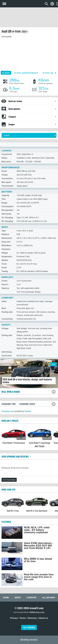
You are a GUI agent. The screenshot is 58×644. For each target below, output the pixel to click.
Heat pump (6, 214)
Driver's (5, 285)
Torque (5, 175)
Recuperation (8, 210)
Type (4, 231)
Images (33, 124)
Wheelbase (6, 245)
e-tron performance (26, 73)
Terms (23, 618)
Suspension (7, 257)
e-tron (6, 73)
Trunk (4, 264)
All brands (49, 598)
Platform (5, 234)
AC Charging (7, 218)
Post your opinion (9, 480)
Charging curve (8, 411)
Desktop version (29, 640)
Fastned (28, 411)
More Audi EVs (9, 489)
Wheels (5, 260)
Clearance (6, 249)
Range (4, 203)
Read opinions (33, 109)
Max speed (6, 182)
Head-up (5, 288)
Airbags (5, 328)
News (18, 598)
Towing (5, 271)
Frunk (4, 268)
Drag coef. (6, 242)
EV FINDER (29, 628)
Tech (4, 199)
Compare (33, 117)
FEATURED (6, 522)
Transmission (8, 186)
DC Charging (7, 221)
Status (4, 158)
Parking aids (7, 312)
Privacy (14, 618)
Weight (5, 253)
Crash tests (7, 356)
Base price (6, 162)
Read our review (33, 101)
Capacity (5, 195)
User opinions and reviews (17, 456)
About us (43, 618)
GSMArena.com (37, 612)
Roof (4, 308)
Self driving (7, 352)
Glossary (32, 618)
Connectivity (7, 319)
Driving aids (7, 335)
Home (6, 598)
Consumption (8, 206)
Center (4, 281)
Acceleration (7, 179)
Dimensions (7, 238)
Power (4, 171)
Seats (4, 301)
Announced (7, 154)
